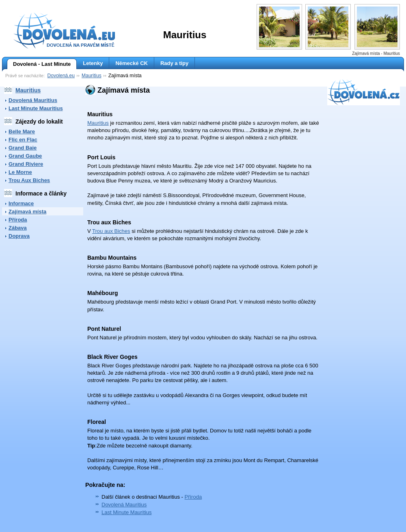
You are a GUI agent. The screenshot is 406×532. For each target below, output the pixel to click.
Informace (21, 203)
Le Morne (20, 172)
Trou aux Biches (111, 231)
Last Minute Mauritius (36, 108)
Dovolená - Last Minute (39, 64)
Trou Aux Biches (29, 180)
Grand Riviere (26, 164)
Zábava (18, 228)
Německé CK (132, 63)
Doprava (19, 236)
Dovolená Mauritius (33, 100)
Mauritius (92, 76)
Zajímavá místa (27, 212)
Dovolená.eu (61, 76)
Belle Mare (22, 131)
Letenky (93, 63)
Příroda (18, 220)
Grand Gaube (25, 156)
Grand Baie (23, 148)
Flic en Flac (23, 140)
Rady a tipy (174, 63)
